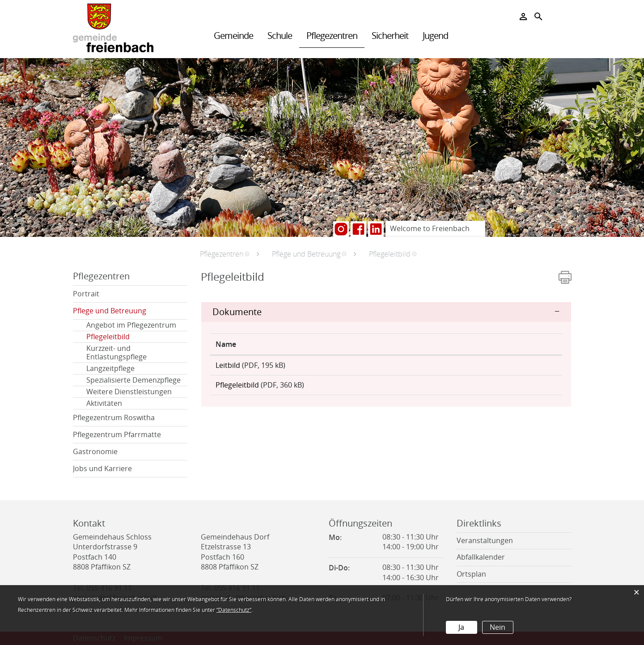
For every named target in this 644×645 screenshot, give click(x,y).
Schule (280, 36)
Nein (498, 627)
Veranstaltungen (485, 541)
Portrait (86, 294)
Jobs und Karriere (102, 469)
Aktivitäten (104, 403)
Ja (461, 627)
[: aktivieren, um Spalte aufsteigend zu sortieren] (506, 344)
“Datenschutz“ (234, 610)
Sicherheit (390, 36)
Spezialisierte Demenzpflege (133, 380)
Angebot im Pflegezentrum (131, 325)
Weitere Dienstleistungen (129, 392)
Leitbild (228, 365)
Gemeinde (233, 36)
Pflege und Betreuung (110, 311)
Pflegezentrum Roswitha (114, 418)
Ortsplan (471, 574)
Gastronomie (95, 452)
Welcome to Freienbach (430, 229)
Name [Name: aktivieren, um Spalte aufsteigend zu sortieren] (226, 344)
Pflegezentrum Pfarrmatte (117, 435)
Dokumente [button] (237, 312)
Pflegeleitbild (129, 337)
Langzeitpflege (110, 369)
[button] (225, 254)
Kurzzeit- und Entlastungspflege (117, 353)
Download (506, 368)
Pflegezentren (332, 36)
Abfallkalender (481, 557)
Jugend (435, 36)
